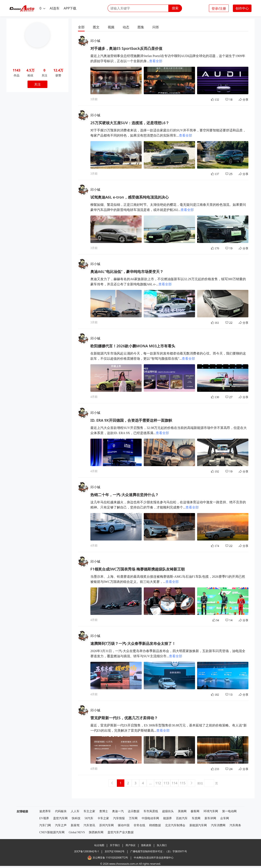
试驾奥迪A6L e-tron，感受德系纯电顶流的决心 (130, 197)
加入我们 (162, 845)
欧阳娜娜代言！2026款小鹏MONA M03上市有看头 (133, 346)
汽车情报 (119, 818)
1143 (16, 70)
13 (229, 695)
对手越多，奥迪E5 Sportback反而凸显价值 (126, 48)
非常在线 (139, 825)
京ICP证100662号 (115, 851)
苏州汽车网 (107, 825)
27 (229, 397)
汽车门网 (45, 825)
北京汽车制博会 (175, 825)
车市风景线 (151, 811)
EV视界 (44, 818)
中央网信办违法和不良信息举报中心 (154, 858)
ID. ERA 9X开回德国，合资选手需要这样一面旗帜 (131, 420)
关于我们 (115, 845)
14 (229, 620)
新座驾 (75, 825)
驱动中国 (124, 825)
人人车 (75, 811)
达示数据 (134, 811)
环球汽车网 (211, 811)
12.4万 (58, 70)
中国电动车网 (150, 818)
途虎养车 (45, 811)
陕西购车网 (96, 832)
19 (229, 248)
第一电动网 (229, 811)
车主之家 (89, 811)
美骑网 (182, 811)
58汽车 (89, 818)
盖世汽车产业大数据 (121, 832)
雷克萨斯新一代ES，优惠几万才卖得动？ (124, 718)
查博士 (104, 811)
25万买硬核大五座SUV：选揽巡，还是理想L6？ (130, 123)
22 (229, 323)
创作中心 (242, 8)
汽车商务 (235, 825)
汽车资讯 (89, 825)
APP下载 (70, 8)
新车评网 (210, 818)
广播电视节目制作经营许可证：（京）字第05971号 (159, 851)
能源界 (168, 818)
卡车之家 (103, 818)
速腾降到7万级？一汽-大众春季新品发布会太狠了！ (133, 643)
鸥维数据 (155, 825)
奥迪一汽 (118, 811)
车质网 (196, 818)
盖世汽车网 (60, 818)
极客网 (195, 811)
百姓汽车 (182, 818)
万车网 (133, 818)
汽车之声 (61, 825)
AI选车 (55, 8)
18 (229, 99)
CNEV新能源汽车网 (52, 832)
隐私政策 (146, 845)
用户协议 (130, 845)
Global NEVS (77, 832)
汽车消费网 (218, 825)
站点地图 (99, 845)
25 (229, 174)
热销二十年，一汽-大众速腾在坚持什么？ (125, 495)
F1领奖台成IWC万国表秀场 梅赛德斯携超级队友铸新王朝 (138, 569)
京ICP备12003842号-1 (87, 851)
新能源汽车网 (198, 825)
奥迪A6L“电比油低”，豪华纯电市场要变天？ (127, 271)
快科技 (76, 818)
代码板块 (61, 811)
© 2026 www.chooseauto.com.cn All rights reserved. (130, 864)
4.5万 (31, 70)
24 (229, 769)
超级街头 (168, 811)
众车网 (225, 818)
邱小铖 (95, 41)
